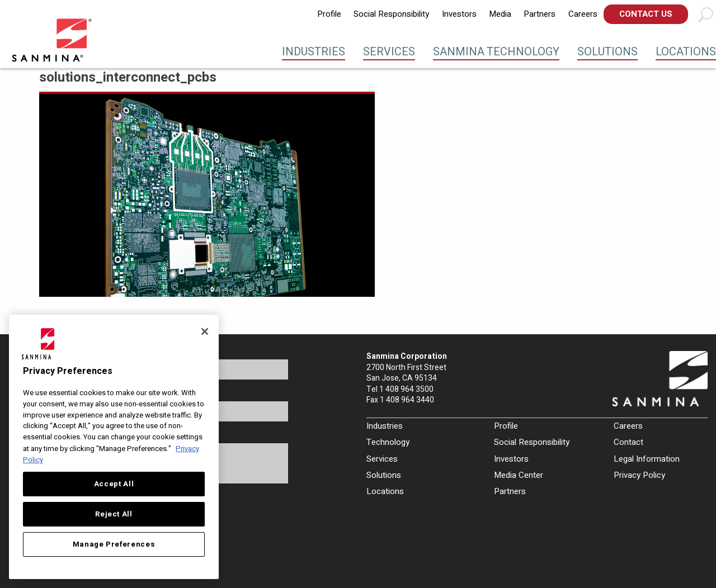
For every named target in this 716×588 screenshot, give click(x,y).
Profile (329, 14)
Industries (314, 52)
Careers (583, 14)
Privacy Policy (639, 475)
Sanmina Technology (496, 52)
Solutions (607, 52)
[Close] (205, 331)
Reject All (114, 514)
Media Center (519, 475)
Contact (628, 442)
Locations (686, 52)
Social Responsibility (391, 14)
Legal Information (647, 459)
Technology (388, 442)
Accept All (114, 484)
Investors (459, 14)
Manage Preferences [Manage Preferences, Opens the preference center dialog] (114, 544)
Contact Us (646, 14)
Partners (540, 14)
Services (389, 52)
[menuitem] (329, 14)
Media (500, 14)
